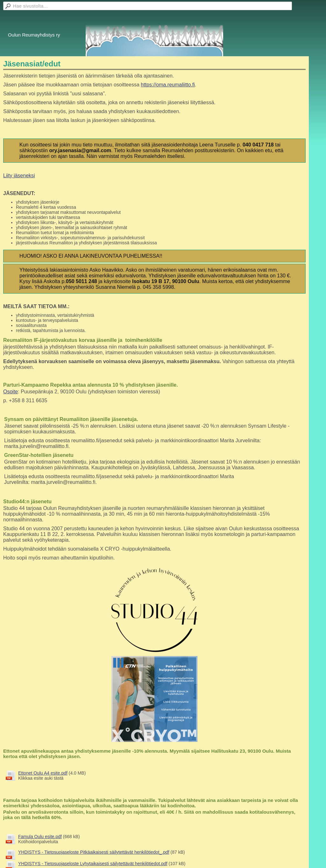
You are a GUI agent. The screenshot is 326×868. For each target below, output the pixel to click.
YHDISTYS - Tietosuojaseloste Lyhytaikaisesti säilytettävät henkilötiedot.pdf (93, 864)
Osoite (11, 392)
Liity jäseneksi (19, 176)
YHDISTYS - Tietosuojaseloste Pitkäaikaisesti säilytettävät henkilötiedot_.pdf (94, 852)
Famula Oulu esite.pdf (40, 837)
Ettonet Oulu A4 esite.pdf (43, 773)
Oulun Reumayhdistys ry (34, 35)
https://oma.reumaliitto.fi (168, 85)
